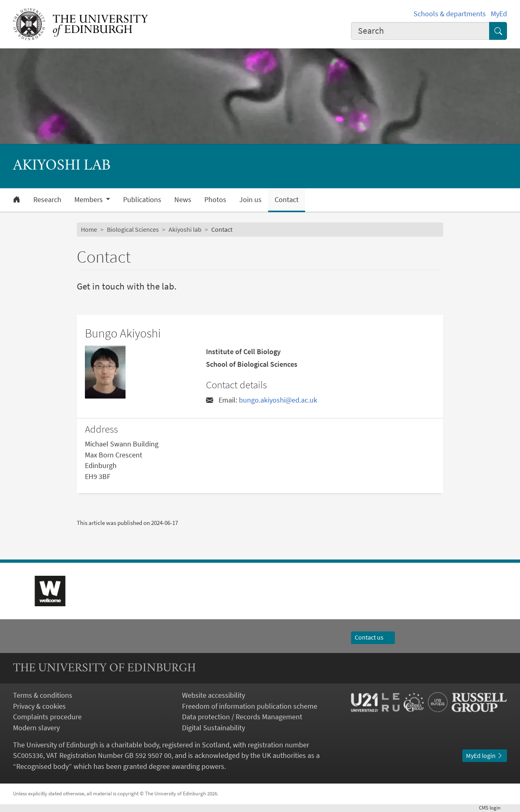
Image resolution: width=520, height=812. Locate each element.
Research (47, 200)
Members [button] (89, 200)
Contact (287, 200)
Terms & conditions (43, 695)
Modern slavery (36, 728)
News (183, 200)
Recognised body (42, 766)
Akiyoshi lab (185, 230)
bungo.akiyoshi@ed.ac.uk (278, 400)
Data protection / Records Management (242, 717)
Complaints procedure (47, 717)
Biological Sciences (133, 230)
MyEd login (485, 756)
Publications (142, 200)
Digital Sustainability (213, 728)
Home (89, 230)
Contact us (373, 637)
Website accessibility (213, 695)
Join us (250, 200)
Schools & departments (450, 14)
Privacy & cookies (39, 706)
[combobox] (420, 31)
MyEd (499, 14)
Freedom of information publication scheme (250, 706)
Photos (215, 200)
